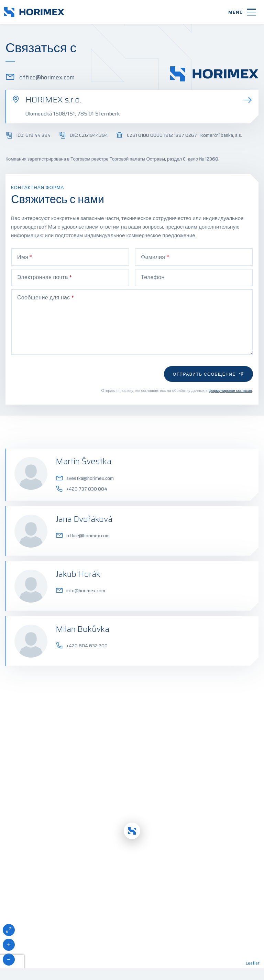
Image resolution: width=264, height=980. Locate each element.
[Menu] (242, 12)
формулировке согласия (230, 370)
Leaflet (253, 942)
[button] (132, 810)
